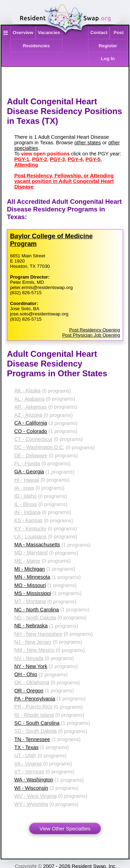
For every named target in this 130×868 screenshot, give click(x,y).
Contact (99, 33)
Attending (26, 165)
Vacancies (49, 33)
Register (108, 46)
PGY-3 (57, 159)
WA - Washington (34, 780)
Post (119, 33)
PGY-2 (40, 159)
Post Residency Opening (94, 330)
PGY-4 (75, 159)
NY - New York (31, 666)
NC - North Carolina (37, 610)
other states (88, 143)
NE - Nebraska (31, 626)
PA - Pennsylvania (35, 699)
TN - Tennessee (32, 739)
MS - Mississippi (33, 593)
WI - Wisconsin (31, 788)
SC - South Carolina (37, 723)
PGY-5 (93, 159)
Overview (23, 33)
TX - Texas (26, 747)
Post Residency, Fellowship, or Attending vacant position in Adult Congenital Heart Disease (64, 181)
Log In (108, 59)
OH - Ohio (26, 674)
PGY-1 (22, 159)
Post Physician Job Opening (91, 335)
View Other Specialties (65, 829)
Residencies (36, 46)
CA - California (31, 423)
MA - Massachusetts (37, 545)
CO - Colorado (31, 431)
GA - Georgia (29, 472)
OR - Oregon (29, 691)
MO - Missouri (30, 585)
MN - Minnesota (32, 577)
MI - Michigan (29, 569)
